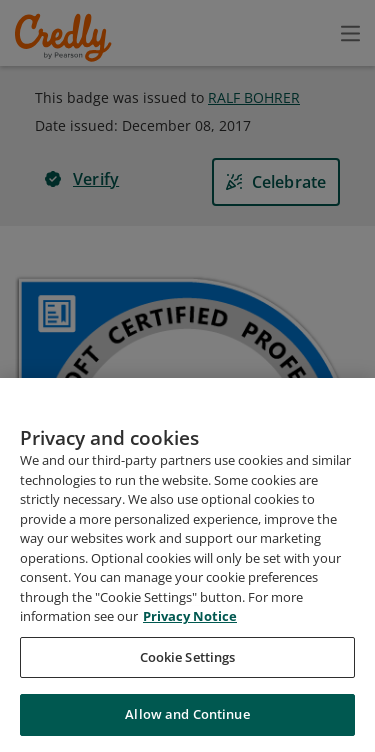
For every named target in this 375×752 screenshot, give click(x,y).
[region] (187, 565)
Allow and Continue (187, 714)
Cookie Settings (188, 657)
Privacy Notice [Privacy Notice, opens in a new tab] (190, 616)
